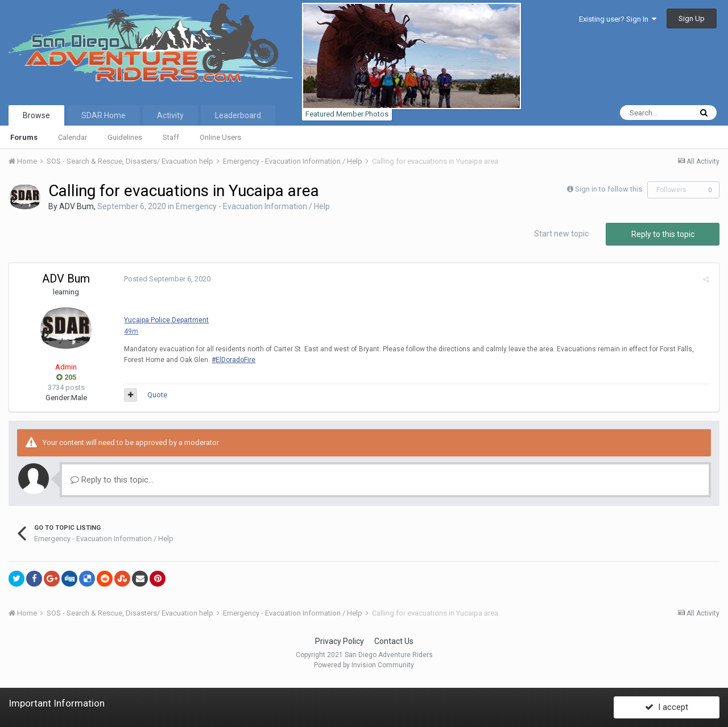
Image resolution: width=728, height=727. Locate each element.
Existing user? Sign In (618, 19)
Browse (36, 115)
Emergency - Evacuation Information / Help (253, 206)
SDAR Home (104, 115)
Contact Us (394, 641)
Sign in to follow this (609, 189)
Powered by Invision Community (364, 665)
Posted (166, 279)
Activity (170, 115)
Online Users (220, 137)
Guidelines (125, 137)
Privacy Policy (340, 641)
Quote (156, 395)
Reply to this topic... (112, 480)
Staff (171, 137)
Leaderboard (238, 115)
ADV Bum (76, 206)
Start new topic (561, 234)
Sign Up (692, 18)
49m (130, 331)
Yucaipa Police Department (165, 320)
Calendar (73, 137)
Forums (24, 137)
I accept (667, 706)
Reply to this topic (663, 234)
